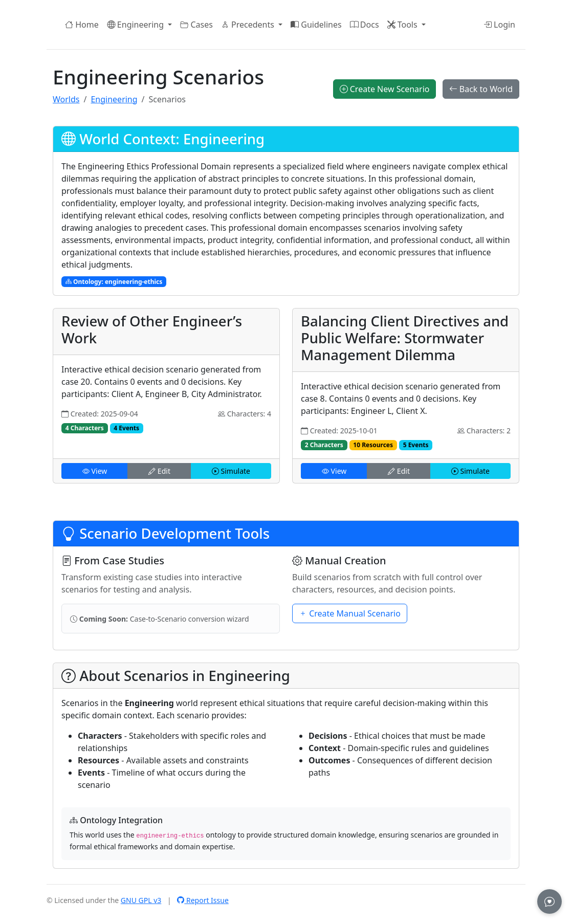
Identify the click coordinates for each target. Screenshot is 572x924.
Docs (365, 25)
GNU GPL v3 (141, 900)
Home (82, 25)
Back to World (481, 89)
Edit (159, 471)
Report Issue (203, 900)
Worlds (66, 99)
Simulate (231, 471)
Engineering (114, 99)
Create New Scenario (385, 89)
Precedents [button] (249, 25)
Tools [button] (403, 25)
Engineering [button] (136, 25)
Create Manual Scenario (350, 613)
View (95, 471)
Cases (196, 25)
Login (499, 25)
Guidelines (316, 25)
